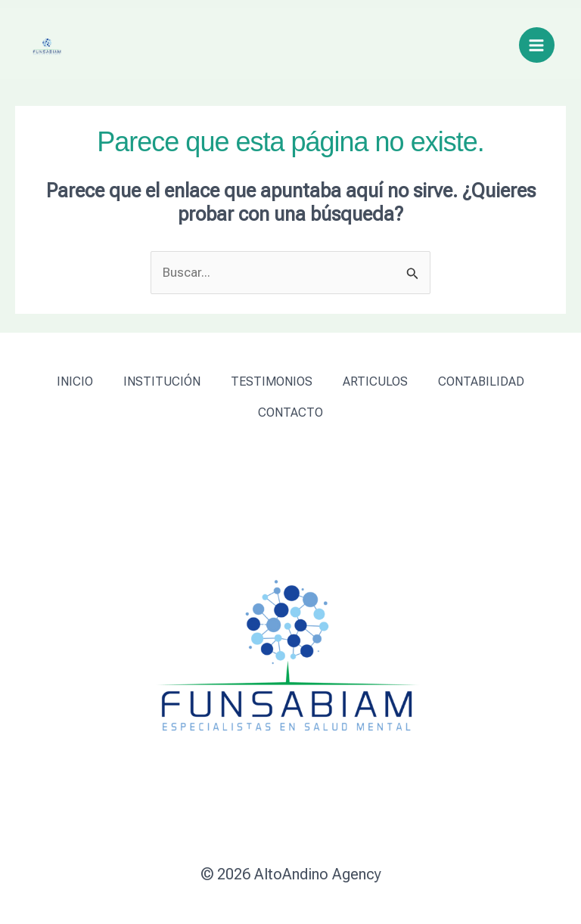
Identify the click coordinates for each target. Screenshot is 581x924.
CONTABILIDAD (481, 381)
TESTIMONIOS (272, 381)
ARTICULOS (375, 381)
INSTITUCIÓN (162, 381)
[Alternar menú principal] (537, 45)
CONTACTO (290, 412)
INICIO (75, 381)
